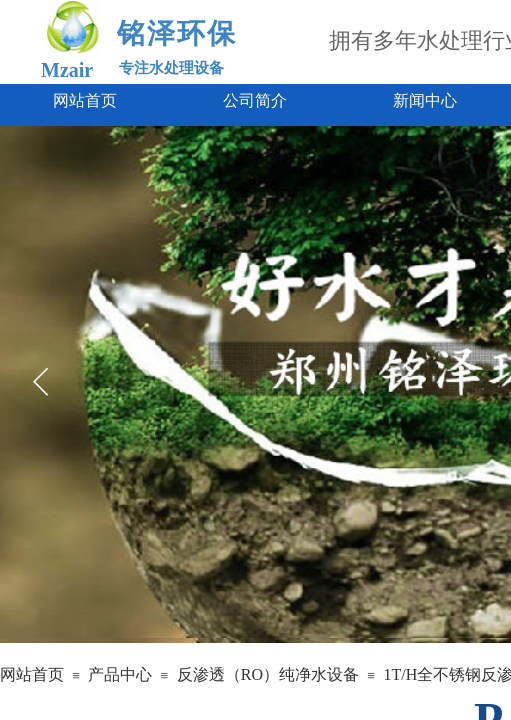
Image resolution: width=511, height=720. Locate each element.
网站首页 (85, 100)
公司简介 (255, 100)
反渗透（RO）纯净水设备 (268, 674)
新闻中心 (425, 100)
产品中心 (120, 674)
